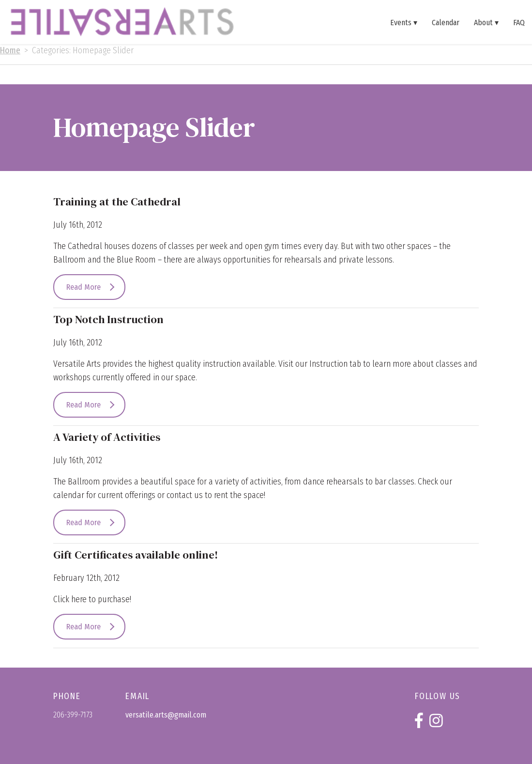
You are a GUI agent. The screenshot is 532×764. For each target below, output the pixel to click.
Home (10, 51)
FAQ (519, 22)
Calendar (446, 22)
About (483, 22)
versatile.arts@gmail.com (166, 715)
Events (401, 22)
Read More (84, 287)
